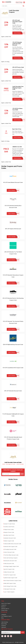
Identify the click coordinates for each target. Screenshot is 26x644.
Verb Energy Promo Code (10, 586)
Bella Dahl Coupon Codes (10, 583)
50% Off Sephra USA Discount (13, 229)
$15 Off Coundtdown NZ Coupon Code (13, 368)
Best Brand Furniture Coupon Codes (12, 580)
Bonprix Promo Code (9, 532)
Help (3, 601)
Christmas (4, 626)
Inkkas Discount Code (9, 572)
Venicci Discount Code (9, 552)
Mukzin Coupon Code (9, 541)
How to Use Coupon (6, 603)
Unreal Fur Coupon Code (9, 575)
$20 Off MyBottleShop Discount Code (13, 344)
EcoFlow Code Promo (9, 527)
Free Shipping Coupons (6, 616)
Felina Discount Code (9, 563)
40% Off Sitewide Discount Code (13, 391)
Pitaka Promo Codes (9, 529)
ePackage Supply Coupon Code (11, 566)
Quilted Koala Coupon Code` (10, 578)
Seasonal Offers (6, 620)
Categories (4, 614)
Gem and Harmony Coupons (10, 558)
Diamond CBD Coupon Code (10, 546)
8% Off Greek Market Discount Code (13, 182)
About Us (3, 607)
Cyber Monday (5, 622)
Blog (2, 618)
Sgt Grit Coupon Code (9, 569)
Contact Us (4, 605)
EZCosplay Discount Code (10, 549)
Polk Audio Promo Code (9, 589)
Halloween (4, 627)
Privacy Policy (4, 610)
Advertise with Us (5, 609)
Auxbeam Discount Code (10, 538)
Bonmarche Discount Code (10, 561)
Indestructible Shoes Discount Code (12, 544)
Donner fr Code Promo (9, 524)
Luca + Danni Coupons (9, 592)
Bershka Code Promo (9, 535)
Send (22, 474)
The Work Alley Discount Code (11, 555)
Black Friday (19, 2)
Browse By (4, 612)
